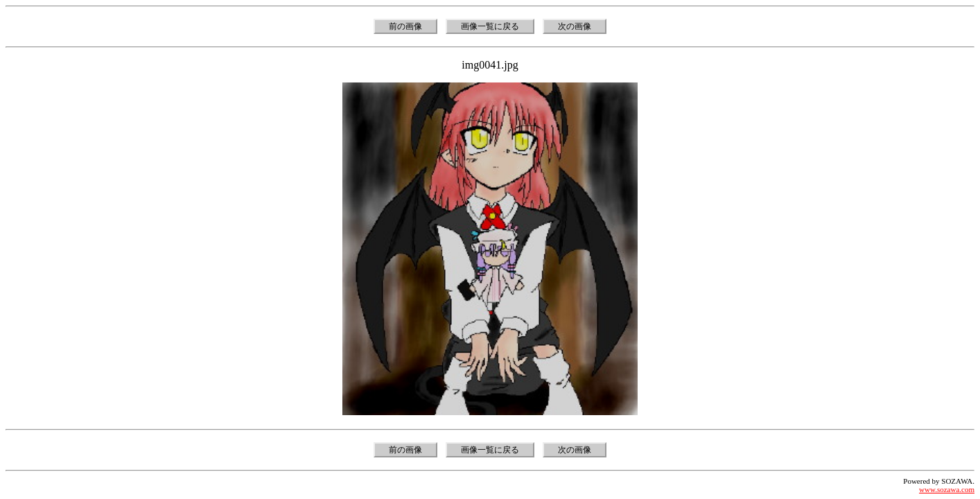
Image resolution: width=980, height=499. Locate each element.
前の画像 (405, 26)
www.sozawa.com (947, 489)
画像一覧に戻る (490, 26)
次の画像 (575, 26)
